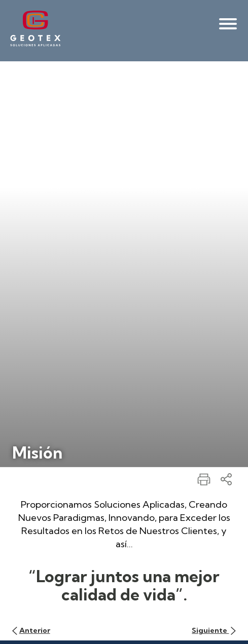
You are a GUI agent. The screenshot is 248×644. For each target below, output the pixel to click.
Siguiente (214, 630)
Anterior (31, 630)
